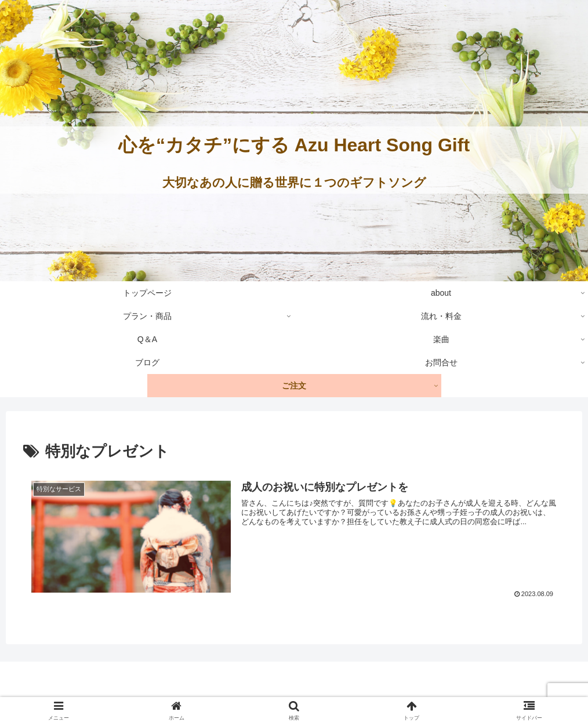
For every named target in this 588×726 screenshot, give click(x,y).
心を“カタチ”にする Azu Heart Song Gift (294, 145)
